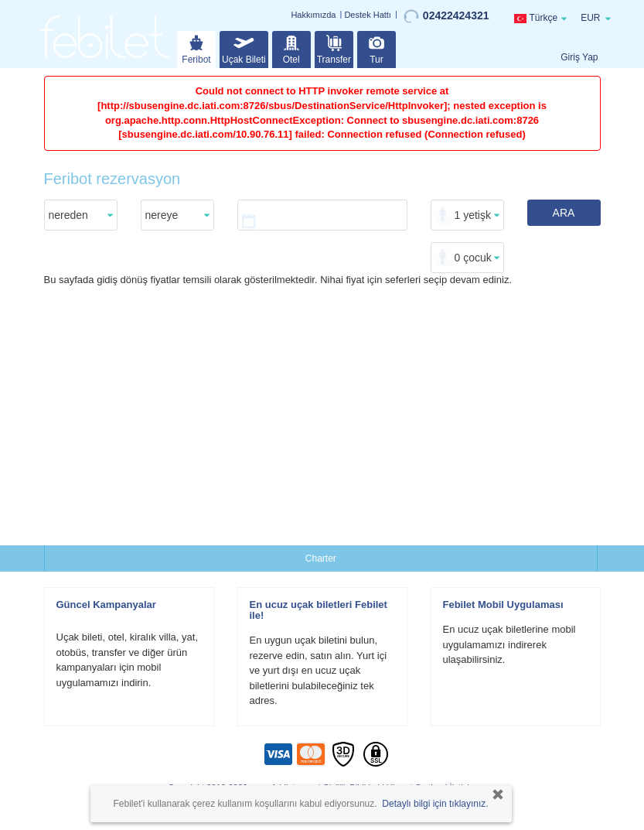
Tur (377, 48)
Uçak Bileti (244, 48)
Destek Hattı (368, 15)
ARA (564, 213)
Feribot (196, 48)
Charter (321, 558)
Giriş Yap (579, 57)
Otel (291, 48)
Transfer (334, 48)
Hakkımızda (313, 15)
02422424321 (446, 16)
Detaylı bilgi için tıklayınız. (435, 804)
